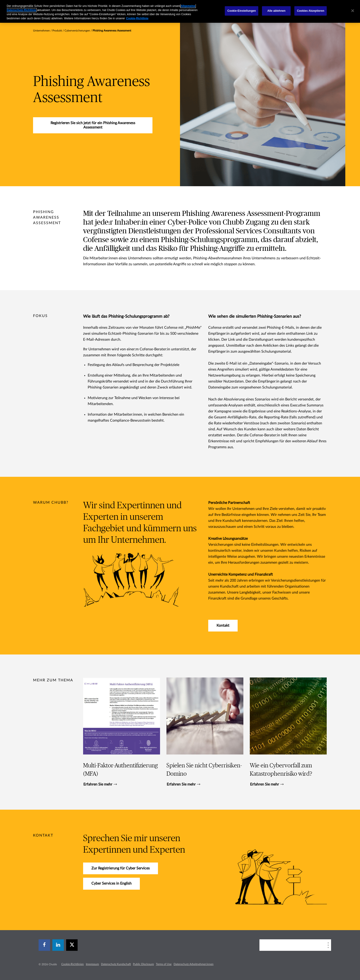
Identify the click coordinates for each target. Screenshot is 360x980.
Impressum (92, 964)
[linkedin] (58, 945)
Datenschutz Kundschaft (116, 964)
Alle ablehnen (276, 11)
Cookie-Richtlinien (73, 964)
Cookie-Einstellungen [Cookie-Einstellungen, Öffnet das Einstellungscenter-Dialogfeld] (242, 11)
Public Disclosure (143, 964)
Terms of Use (164, 964)
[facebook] (44, 945)
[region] (180, 11)
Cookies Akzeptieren (311, 11)
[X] (72, 945)
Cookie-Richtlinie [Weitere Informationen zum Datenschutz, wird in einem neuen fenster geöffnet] (137, 18)
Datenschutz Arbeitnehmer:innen (194, 964)
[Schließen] (353, 11)
